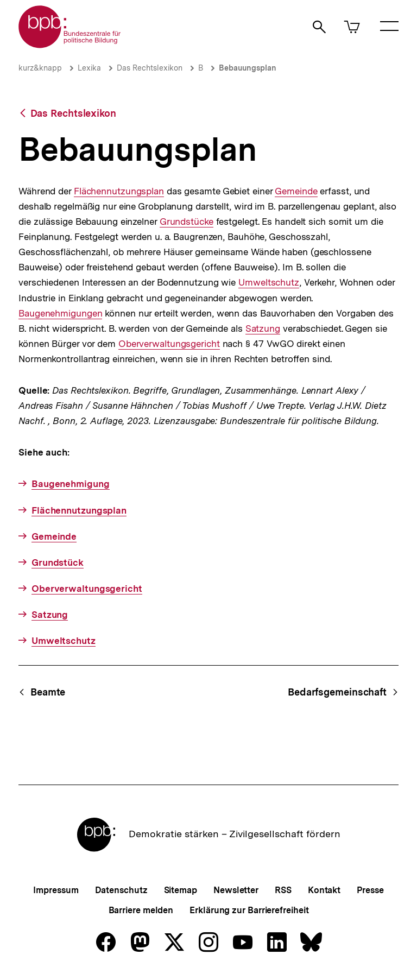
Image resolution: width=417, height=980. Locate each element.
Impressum (56, 890)
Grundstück (58, 562)
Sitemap (181, 890)
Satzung (263, 329)
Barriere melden (141, 910)
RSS (283, 890)
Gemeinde (296, 191)
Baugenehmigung (71, 484)
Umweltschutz (269, 283)
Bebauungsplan (248, 68)
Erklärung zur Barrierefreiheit (249, 910)
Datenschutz (121, 890)
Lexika (89, 68)
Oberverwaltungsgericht (169, 344)
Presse (370, 890)
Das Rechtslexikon (150, 68)
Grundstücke (187, 222)
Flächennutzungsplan (119, 191)
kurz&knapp (40, 68)
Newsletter (236, 890)
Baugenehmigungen (60, 313)
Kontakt (324, 890)
